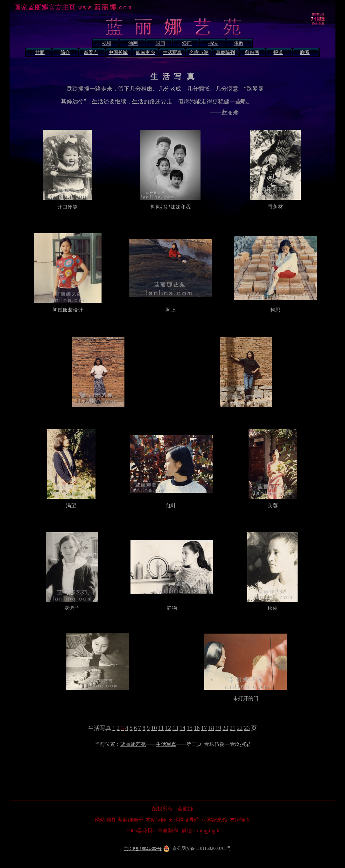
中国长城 (118, 52)
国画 (160, 43)
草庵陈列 (225, 52)
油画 (133, 43)
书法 (213, 43)
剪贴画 (252, 52)
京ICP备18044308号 (143, 849)
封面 (40, 52)
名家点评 (199, 52)
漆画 (187, 43)
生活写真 (172, 52)
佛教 (239, 43)
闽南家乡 (145, 52)
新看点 (91, 52)
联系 (305, 52)
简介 (65, 52)
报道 (278, 52)
